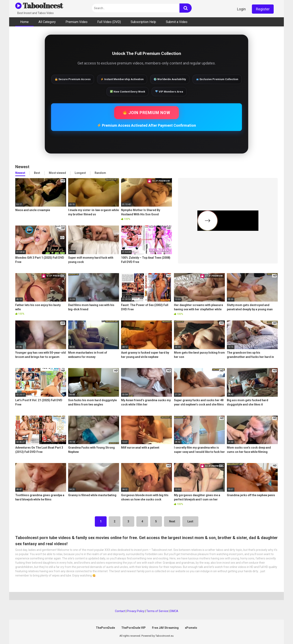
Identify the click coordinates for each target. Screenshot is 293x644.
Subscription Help (143, 22)
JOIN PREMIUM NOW (147, 113)
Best (37, 173)
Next (172, 521)
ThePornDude (105, 628)
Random (100, 173)
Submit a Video (177, 22)
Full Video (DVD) (109, 22)
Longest (80, 173)
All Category (47, 22)
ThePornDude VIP (133, 628)
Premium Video (77, 22)
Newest (20, 173)
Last (190, 521)
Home (24, 22)
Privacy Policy (136, 611)
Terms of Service (157, 611)
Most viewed (57, 173)
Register (263, 9)
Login (241, 9)
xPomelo (191, 628)
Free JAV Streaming (165, 628)
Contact (120, 611)
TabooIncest (39, 5)
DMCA (174, 611)
